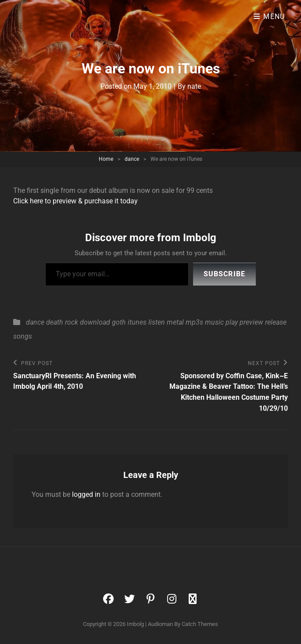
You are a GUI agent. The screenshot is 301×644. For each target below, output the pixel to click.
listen (157, 322)
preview (251, 322)
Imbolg (135, 624)
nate (194, 86)
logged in (86, 494)
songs (23, 336)
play (232, 322)
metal (175, 322)
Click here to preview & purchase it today (75, 201)
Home (106, 159)
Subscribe (224, 274)
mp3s (194, 322)
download (95, 322)
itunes (137, 322)
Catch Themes (200, 624)
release (276, 322)
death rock (62, 322)
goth (119, 322)
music (214, 322)
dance (132, 159)
